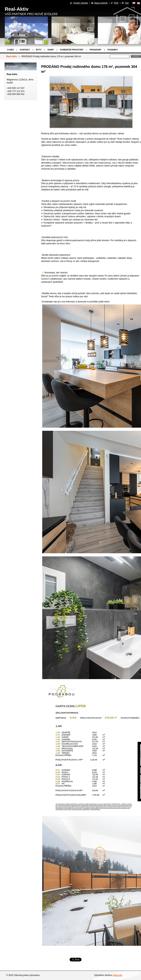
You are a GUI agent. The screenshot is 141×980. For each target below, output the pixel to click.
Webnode (118, 975)
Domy (51, 50)
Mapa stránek (101, 3)
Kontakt (25, 50)
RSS (116, 3)
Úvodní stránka (81, 3)
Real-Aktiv (12, 56)
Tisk (127, 3)
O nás (10, 50)
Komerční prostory (72, 50)
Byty (39, 50)
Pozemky (113, 50)
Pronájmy (96, 50)
